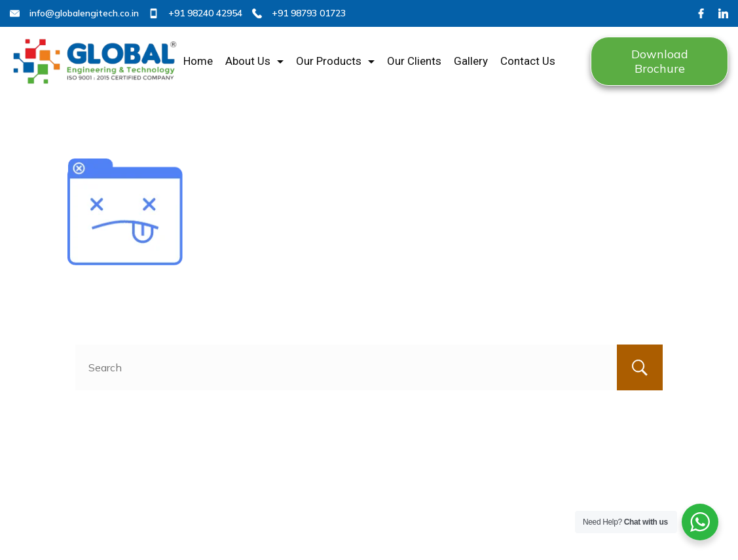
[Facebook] (701, 13)
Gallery (471, 61)
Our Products (335, 61)
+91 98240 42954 (205, 13)
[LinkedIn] (723, 13)
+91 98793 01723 (309, 13)
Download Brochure (660, 61)
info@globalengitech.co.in (84, 13)
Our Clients (414, 61)
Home (198, 61)
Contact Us (528, 61)
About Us (254, 61)
